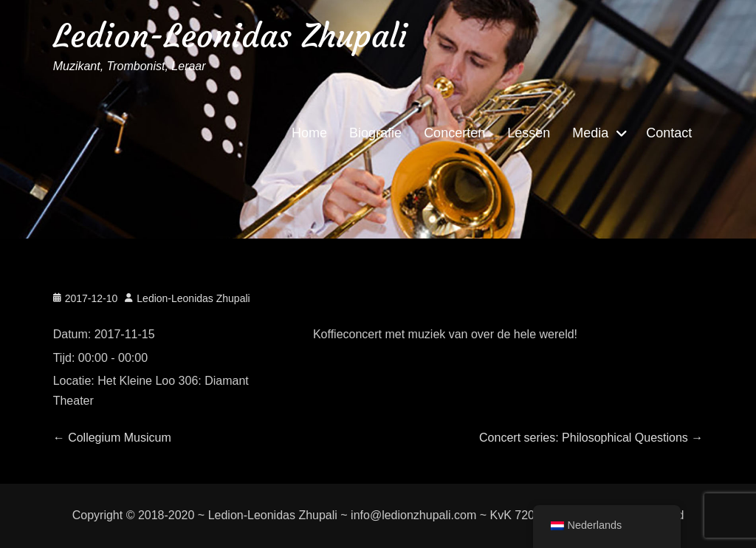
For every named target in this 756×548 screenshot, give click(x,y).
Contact (669, 133)
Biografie (375, 133)
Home (309, 133)
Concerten (454, 133)
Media (590, 133)
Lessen (529, 133)
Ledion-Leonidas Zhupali (230, 36)
